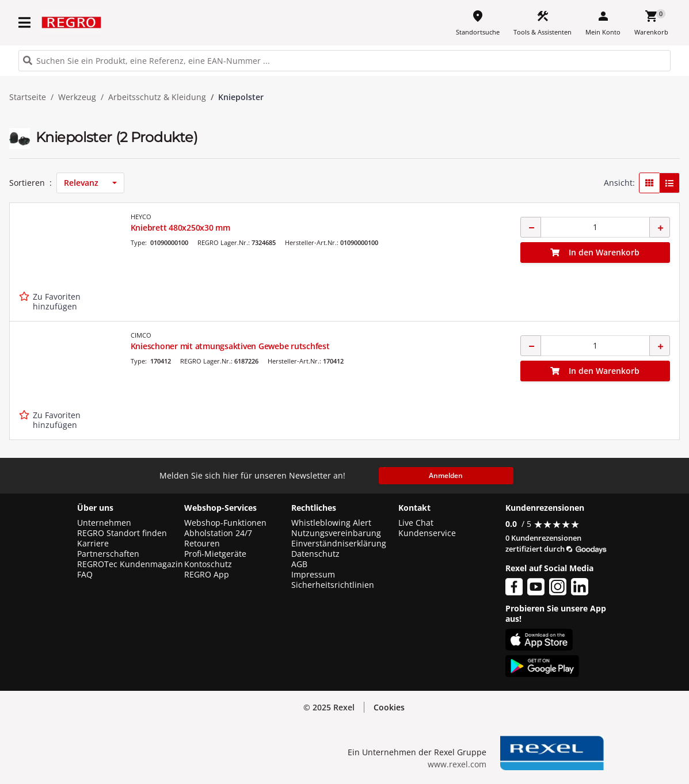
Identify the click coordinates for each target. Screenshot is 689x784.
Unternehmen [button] (104, 523)
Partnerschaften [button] (108, 554)
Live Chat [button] (416, 523)
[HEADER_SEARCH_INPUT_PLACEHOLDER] (344, 61)
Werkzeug (77, 97)
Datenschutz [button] (315, 554)
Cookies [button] (389, 707)
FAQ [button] (85, 575)
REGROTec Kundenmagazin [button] (130, 564)
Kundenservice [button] (427, 533)
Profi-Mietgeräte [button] (215, 554)
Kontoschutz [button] (208, 564)
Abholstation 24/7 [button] (218, 533)
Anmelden (446, 475)
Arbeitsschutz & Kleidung (157, 97)
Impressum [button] (313, 575)
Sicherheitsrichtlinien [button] (333, 585)
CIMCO (141, 335)
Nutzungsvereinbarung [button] (336, 533)
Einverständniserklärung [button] (339, 544)
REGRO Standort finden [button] (122, 533)
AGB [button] (299, 564)
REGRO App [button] (207, 575)
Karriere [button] (93, 544)
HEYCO (141, 217)
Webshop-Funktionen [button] (225, 523)
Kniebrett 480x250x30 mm (180, 227)
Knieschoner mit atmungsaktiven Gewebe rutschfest (230, 346)
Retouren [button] (202, 544)
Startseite (28, 97)
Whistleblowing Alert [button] (331, 523)
